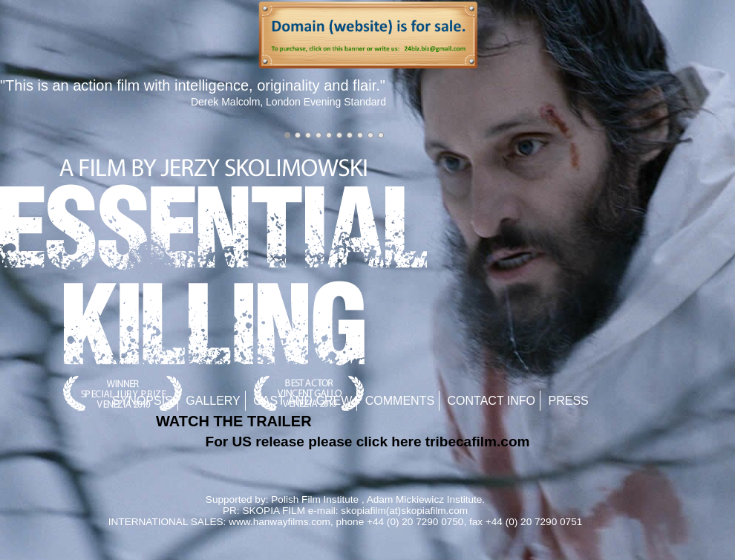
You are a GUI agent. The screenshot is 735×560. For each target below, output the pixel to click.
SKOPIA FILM (274, 511)
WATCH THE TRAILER (234, 421)
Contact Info (492, 401)
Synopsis (143, 401)
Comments (400, 401)
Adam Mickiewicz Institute (425, 499)
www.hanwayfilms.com (280, 522)
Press (569, 401)
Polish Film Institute (315, 499)
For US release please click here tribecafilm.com (368, 442)
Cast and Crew (303, 401)
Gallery (213, 401)
